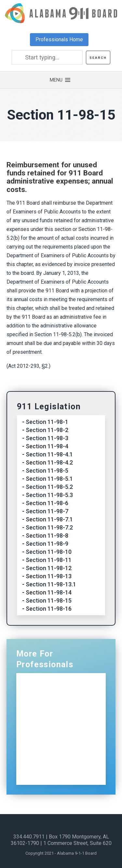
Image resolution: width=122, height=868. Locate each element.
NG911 (43, 697)
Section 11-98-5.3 (49, 495)
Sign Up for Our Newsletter (47, 771)
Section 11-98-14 (49, 592)
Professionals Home (59, 39)
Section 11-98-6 (47, 503)
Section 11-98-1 (47, 422)
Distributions (51, 725)
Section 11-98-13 (49, 576)
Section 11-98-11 (49, 560)
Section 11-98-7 (47, 511)
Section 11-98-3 (47, 438)
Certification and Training (68, 711)
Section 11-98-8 (47, 536)
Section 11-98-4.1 (49, 454)
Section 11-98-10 (49, 552)
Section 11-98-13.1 (51, 584)
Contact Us (49, 753)
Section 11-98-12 (49, 568)
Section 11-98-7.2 (49, 527)
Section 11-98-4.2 (49, 462)
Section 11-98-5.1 (49, 479)
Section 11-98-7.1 (49, 519)
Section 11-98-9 (47, 544)
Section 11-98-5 (47, 471)
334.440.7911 (29, 837)
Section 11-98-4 (47, 446)
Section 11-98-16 (49, 609)
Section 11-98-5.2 (49, 487)
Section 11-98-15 (49, 600)
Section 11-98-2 (47, 430)
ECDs (41, 739)
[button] (61, 80)
